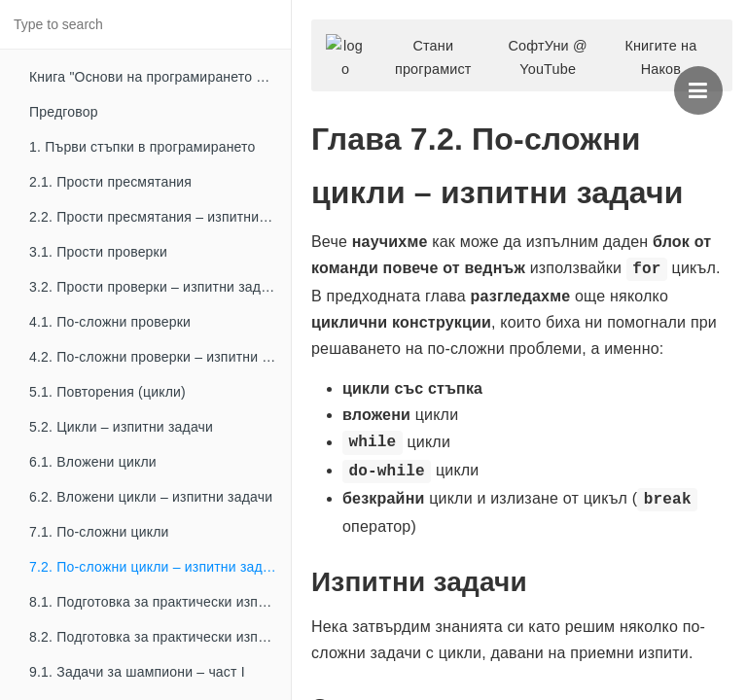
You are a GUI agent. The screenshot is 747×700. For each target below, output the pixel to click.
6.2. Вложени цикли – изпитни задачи (151, 497)
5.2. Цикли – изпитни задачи (121, 427)
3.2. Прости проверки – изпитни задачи (156, 287)
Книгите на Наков (660, 57)
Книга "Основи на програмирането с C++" (160, 77)
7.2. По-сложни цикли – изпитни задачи (157, 567)
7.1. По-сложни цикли (99, 532)
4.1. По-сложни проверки (110, 322)
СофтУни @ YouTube (547, 57)
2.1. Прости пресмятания (110, 182)
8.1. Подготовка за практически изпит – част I (160, 602)
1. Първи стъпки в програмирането (142, 147)
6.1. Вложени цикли (93, 462)
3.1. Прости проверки (98, 252)
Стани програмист (433, 57)
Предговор (64, 112)
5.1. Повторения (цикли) (107, 392)
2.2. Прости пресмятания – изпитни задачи (160, 217)
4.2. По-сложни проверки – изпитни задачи (160, 357)
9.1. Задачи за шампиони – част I (137, 672)
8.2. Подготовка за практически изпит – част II (160, 637)
